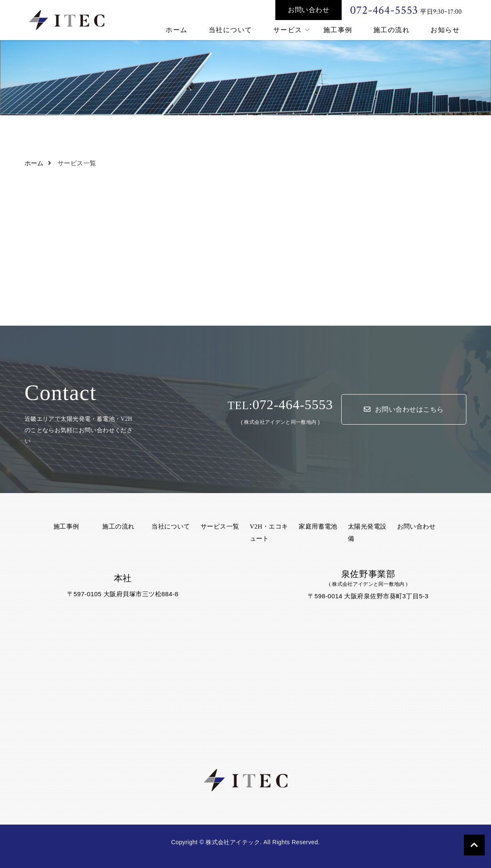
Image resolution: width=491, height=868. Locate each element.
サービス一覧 (220, 526)
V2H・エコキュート (269, 533)
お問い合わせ (308, 10)
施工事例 (338, 30)
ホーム (177, 30)
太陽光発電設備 (367, 533)
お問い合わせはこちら (404, 409)
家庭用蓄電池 (318, 526)
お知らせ (445, 30)
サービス (288, 30)
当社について (230, 30)
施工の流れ (392, 30)
